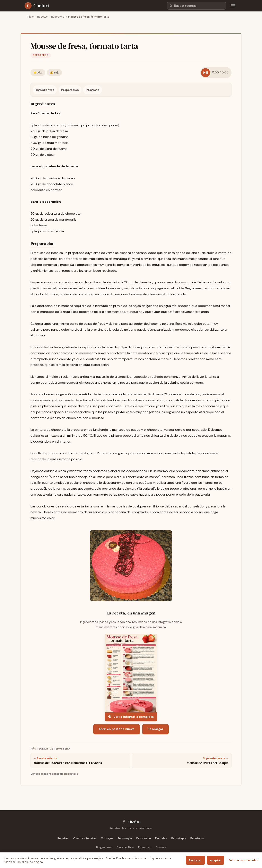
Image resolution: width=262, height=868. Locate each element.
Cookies (161, 847)
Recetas (63, 838)
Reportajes (179, 838)
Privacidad (145, 847)
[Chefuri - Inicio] (37, 6)
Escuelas (161, 838)
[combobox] (196, 6)
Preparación (70, 90)
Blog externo (104, 847)
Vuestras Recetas (85, 838)
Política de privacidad (243, 860)
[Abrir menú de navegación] (233, 6)
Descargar (155, 729)
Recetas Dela (125, 847)
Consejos (107, 838)
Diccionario (144, 838)
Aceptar (216, 860)
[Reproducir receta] (206, 73)
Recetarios (197, 838)
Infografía (92, 90)
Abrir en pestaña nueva (117, 729)
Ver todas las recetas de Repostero (54, 774)
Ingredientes (45, 90)
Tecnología (125, 838)
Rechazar (195, 860)
